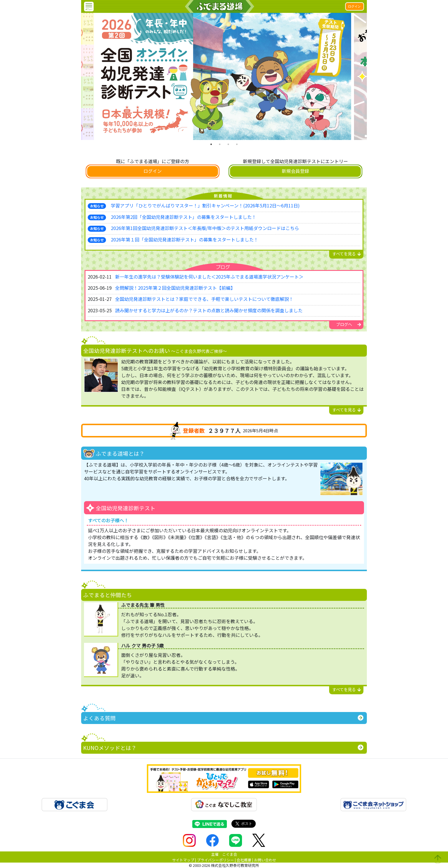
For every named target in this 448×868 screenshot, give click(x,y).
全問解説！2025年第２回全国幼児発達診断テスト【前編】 (175, 288)
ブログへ (349, 324)
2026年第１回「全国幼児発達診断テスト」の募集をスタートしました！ (185, 239)
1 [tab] (211, 144)
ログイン (354, 6)
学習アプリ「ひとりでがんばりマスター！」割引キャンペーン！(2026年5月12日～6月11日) (205, 205)
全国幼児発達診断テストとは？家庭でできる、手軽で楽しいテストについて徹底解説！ (204, 299)
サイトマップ (183, 860)
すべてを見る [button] (347, 254)
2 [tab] (220, 144)
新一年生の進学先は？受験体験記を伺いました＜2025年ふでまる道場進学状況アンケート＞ (209, 277)
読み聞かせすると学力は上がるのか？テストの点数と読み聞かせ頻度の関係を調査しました (209, 310)
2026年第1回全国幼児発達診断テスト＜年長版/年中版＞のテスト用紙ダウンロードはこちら (205, 228)
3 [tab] (228, 144)
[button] (89, 7)
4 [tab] (237, 144)
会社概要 (244, 860)
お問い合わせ (265, 860)
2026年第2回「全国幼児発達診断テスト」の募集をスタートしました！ (184, 217)
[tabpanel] (224, 76)
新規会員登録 (295, 171)
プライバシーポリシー (215, 860)
